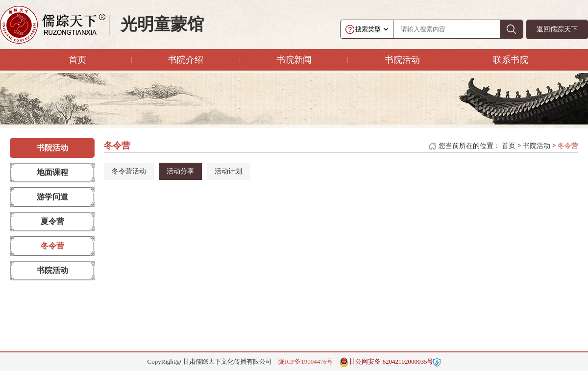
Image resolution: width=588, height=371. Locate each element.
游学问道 (52, 197)
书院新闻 (294, 60)
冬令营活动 (129, 171)
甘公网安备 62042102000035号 (386, 362)
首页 (77, 60)
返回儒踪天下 (557, 29)
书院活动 (402, 60)
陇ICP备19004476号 (306, 361)
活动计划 (228, 171)
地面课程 (52, 172)
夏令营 (52, 221)
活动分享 (180, 171)
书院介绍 (186, 60)
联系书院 (511, 60)
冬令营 (52, 246)
